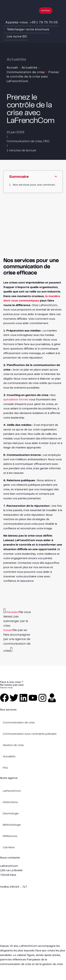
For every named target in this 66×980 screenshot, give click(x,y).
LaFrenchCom (12, 791)
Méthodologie (12, 825)
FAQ (46, 141)
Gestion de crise (13, 745)
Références (10, 836)
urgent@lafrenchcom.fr (15, 891)
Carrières (9, 847)
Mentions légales (11, 969)
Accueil (12, 68)
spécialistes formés (16, 400)
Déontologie (11, 814)
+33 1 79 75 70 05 (12, 882)
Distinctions (10, 802)
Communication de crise (26, 72)
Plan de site (33, 969)
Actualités (30, 68)
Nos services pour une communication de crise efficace (35, 185)
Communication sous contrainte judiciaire (30, 734)
